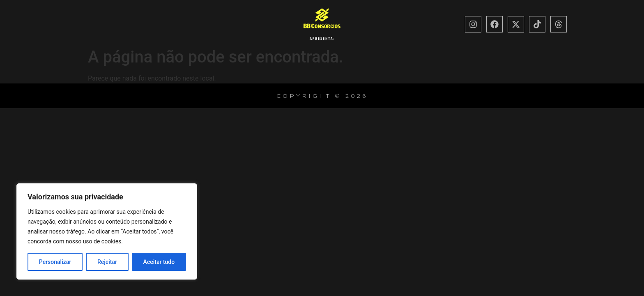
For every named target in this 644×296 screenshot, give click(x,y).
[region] (107, 231)
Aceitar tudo (159, 262)
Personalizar (55, 262)
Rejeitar (107, 262)
